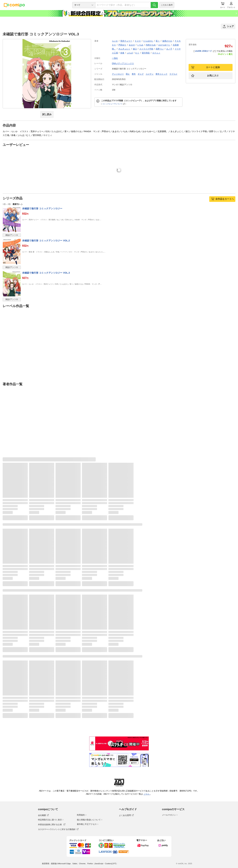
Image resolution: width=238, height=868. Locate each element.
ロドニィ (156, 53)
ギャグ (141, 74)
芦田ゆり (122, 45)
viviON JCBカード (205, 51)
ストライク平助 (146, 49)
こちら (147, 794)
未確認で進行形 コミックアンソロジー (42, 208)
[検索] (154, 5)
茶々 (158, 41)
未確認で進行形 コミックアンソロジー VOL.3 (46, 273)
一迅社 (115, 58)
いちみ (140, 45)
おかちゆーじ (164, 45)
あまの (132, 45)
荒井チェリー (126, 41)
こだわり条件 (167, 5)
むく (137, 53)
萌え (128, 74)
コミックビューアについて (114, 104)
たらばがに (148, 41)
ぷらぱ (130, 53)
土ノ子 (169, 49)
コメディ (150, 74)
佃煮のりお (167, 41)
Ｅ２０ (138, 41)
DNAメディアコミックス (123, 63)
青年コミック (161, 74)
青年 (134, 74)
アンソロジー (118, 74)
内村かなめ (151, 45)
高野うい (160, 49)
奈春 (122, 53)
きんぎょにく (124, 49)
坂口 (135, 49)
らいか (115, 41)
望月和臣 (146, 53)
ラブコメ (173, 74)
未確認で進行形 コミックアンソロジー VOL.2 (46, 241)
